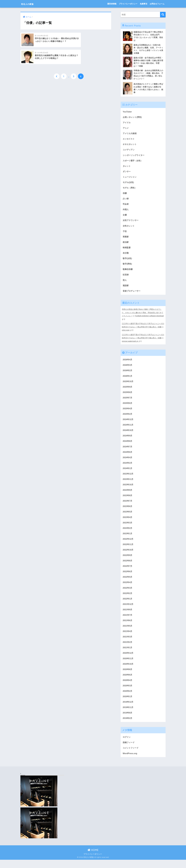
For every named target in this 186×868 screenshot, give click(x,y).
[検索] (163, 15)
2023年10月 (128, 489)
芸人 (125, 283)
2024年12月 (128, 423)
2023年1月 (128, 539)
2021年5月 (128, 632)
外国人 (126, 211)
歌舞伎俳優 (128, 272)
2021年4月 (128, 638)
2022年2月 (128, 599)
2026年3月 (128, 368)
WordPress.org (130, 761)
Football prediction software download (150, 319)
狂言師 (126, 278)
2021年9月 (128, 616)
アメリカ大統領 (130, 134)
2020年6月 (128, 682)
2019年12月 (128, 709)
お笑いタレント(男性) (133, 118)
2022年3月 (128, 594)
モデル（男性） (130, 189)
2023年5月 (128, 517)
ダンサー (127, 173)
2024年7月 (128, 450)
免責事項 (144, 4)
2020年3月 (128, 693)
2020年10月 (128, 671)
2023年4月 (128, 522)
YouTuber (127, 112)
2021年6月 (128, 627)
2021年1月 (128, 654)
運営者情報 (112, 4)
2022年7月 (128, 572)
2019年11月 (128, 715)
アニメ (126, 129)
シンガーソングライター (134, 156)
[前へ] (57, 60)
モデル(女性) (129, 184)
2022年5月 (128, 583)
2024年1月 (128, 473)
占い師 (126, 200)
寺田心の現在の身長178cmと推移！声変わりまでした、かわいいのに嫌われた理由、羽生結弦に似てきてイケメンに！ (143, 316)
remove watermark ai (130, 344)
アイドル (127, 123)
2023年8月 (128, 500)
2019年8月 (128, 720)
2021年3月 (128, 643)
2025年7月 (128, 401)
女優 (125, 217)
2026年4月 (128, 362)
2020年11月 (128, 665)
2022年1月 (128, 605)
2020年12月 (128, 660)
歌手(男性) (128, 267)
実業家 (126, 239)
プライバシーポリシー (128, 4)
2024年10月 (128, 434)
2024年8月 (128, 445)
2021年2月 (128, 649)
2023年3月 (128, 528)
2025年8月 (128, 395)
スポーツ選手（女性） (133, 162)
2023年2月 (128, 533)
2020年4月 (128, 687)
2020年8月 (128, 676)
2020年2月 (128, 698)
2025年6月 (128, 406)
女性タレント (129, 228)
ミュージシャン (130, 178)
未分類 (126, 256)
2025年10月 (128, 384)
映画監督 (127, 250)
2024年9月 (128, 439)
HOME (93, 858)
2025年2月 (128, 417)
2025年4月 (128, 412)
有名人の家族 (30, 4)
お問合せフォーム (157, 4)
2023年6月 (128, 511)
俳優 (125, 195)
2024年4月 (128, 461)
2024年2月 (128, 467)
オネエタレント (130, 145)
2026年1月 (128, 379)
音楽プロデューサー (132, 294)
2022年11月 (128, 550)
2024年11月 (128, 428)
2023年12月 (128, 478)
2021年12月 (128, 610)
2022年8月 (128, 566)
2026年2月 (128, 373)
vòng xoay (126, 333)
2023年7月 (128, 506)
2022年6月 (128, 577)
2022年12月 (128, 544)
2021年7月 (128, 621)
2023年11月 (128, 483)
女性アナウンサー (131, 222)
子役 (125, 234)
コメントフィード (131, 756)
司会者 (126, 206)
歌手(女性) (128, 261)
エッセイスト (129, 140)
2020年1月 (128, 704)
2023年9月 (128, 495)
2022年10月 (128, 555)
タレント (127, 167)
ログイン (127, 745)
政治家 (126, 244)
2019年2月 (128, 726)
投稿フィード (129, 750)
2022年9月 (128, 561)
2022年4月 (128, 588)
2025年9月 (128, 390)
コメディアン (129, 151)
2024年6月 (128, 456)
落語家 (126, 289)
